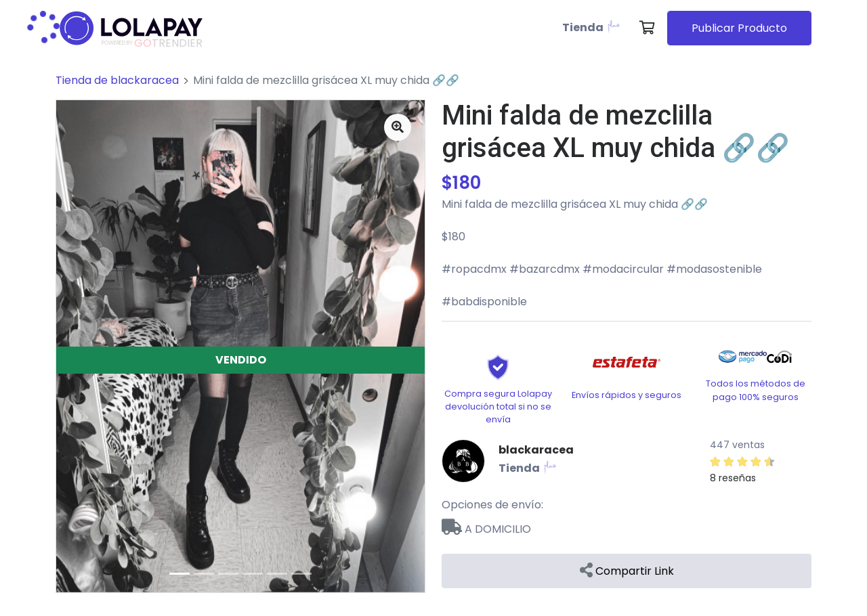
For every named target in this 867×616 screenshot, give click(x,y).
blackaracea (536, 450)
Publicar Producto (739, 28)
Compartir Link (627, 571)
